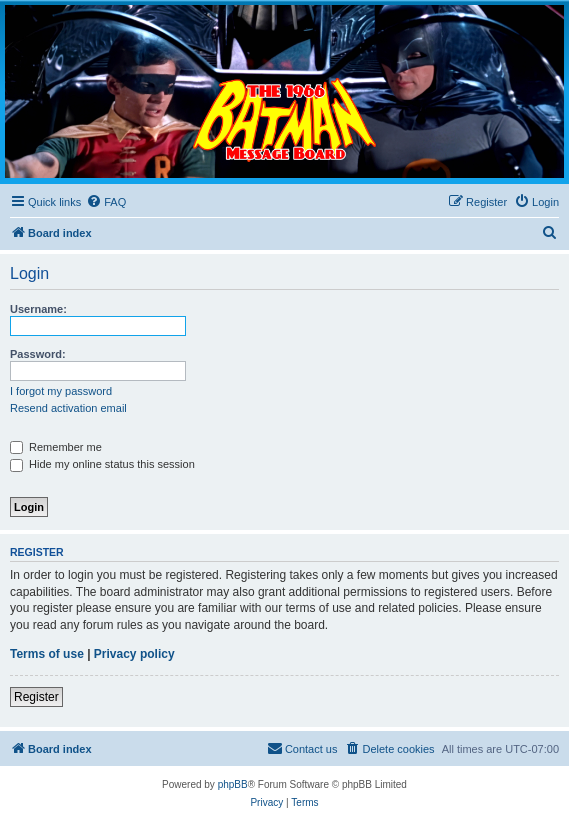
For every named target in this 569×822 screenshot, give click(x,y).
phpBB (233, 784)
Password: (38, 354)
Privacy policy (134, 654)
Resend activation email (68, 408)
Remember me (56, 447)
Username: (38, 309)
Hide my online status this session (102, 464)
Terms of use (47, 654)
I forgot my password (61, 391)
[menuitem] (106, 202)
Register (36, 697)
